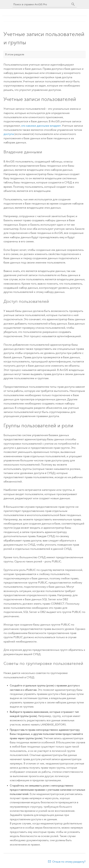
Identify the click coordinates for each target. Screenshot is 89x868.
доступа (9, 134)
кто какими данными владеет (41, 126)
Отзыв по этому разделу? (69, 862)
